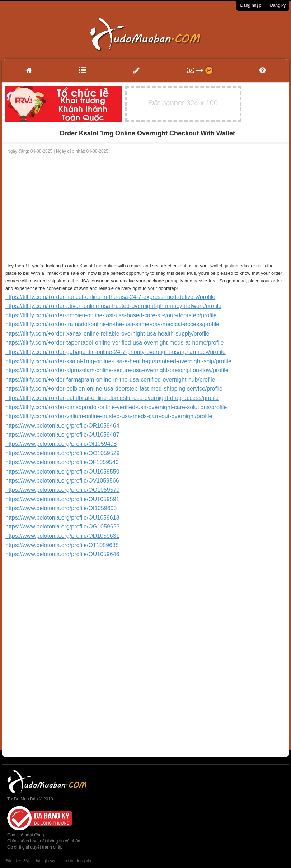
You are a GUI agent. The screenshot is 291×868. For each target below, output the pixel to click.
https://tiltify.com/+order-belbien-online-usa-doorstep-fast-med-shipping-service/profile (114, 389)
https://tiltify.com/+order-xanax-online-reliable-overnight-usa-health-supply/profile (107, 334)
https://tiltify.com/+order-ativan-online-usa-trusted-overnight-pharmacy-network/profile (113, 306)
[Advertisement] (145, 208)
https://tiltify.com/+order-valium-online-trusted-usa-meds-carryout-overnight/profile (109, 416)
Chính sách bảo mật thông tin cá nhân (44, 841)
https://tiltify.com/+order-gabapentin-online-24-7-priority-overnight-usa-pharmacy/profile (116, 352)
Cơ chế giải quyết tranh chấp (35, 847)
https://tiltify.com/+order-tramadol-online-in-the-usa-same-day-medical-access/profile (112, 324)
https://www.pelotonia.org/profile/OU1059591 (62, 499)
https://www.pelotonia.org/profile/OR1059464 (62, 426)
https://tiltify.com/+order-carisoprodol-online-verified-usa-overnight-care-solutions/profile (116, 407)
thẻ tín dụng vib (77, 861)
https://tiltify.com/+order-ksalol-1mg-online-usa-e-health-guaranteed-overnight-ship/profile (118, 361)
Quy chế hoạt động (25, 835)
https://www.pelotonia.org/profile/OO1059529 (62, 453)
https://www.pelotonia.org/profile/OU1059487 (62, 435)
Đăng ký (278, 5)
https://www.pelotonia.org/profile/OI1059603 (61, 508)
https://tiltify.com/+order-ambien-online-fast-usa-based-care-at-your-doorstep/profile (111, 315)
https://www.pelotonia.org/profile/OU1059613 (62, 518)
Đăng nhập (251, 5)
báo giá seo (46, 861)
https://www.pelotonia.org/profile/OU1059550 (62, 472)
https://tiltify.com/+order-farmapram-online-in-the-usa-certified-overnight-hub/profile (110, 380)
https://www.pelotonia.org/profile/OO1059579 (62, 490)
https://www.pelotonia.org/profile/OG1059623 (62, 527)
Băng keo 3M (17, 861)
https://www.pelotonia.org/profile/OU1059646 (62, 554)
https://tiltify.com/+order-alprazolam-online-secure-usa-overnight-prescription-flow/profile (117, 370)
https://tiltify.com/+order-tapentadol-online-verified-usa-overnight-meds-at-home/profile (114, 343)
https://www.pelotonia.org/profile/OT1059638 (62, 545)
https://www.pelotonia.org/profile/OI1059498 (61, 444)
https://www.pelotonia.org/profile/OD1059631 (62, 536)
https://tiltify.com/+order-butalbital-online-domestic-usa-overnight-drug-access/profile (112, 398)
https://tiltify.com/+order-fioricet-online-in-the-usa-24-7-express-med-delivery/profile (110, 297)
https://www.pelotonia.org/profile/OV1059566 (62, 481)
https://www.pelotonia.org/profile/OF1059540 (62, 462)
